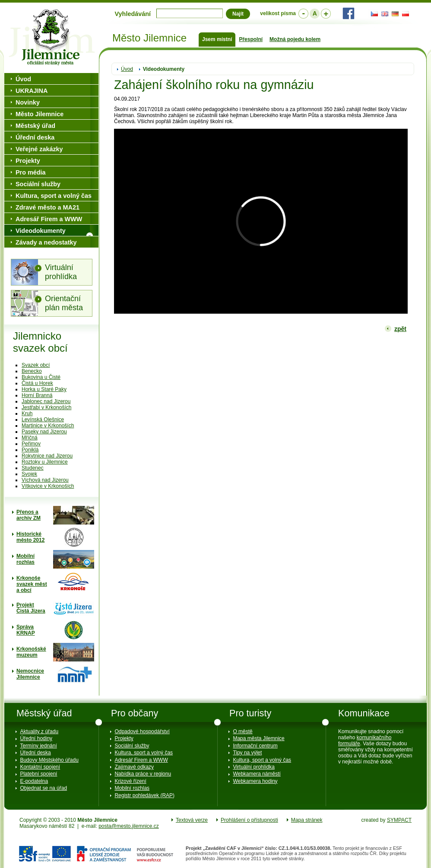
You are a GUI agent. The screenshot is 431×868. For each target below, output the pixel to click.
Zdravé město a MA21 (48, 207)
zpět (400, 329)
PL (404, 14)
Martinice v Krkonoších (48, 426)
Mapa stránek (307, 820)
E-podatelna (34, 781)
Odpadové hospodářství (142, 731)
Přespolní (251, 39)
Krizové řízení (130, 781)
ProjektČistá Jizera (31, 608)
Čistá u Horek (37, 383)
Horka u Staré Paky (44, 389)
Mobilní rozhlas (25, 559)
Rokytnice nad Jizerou (47, 456)
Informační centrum (255, 746)
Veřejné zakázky (39, 149)
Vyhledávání (133, 14)
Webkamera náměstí (257, 774)
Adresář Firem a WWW (49, 219)
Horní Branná (37, 395)
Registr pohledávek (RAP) (144, 795)
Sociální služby (38, 184)
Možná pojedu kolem (295, 39)
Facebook (349, 13)
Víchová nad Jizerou (45, 480)
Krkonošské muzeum (31, 652)
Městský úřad (35, 126)
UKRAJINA (32, 91)
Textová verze (192, 820)
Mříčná (30, 438)
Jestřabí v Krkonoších (46, 407)
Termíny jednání (38, 746)
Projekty (28, 161)
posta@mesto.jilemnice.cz (129, 826)
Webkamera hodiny (255, 781)
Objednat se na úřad (43, 788)
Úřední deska (35, 137)
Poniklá (30, 450)
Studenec (33, 468)
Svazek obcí (36, 365)
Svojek (29, 474)
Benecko (32, 371)
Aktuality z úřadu (39, 731)
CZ (373, 14)
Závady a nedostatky (46, 242)
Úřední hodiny (36, 738)
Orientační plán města (64, 303)
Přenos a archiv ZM (29, 515)
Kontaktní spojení (40, 767)
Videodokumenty (164, 69)
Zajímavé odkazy (134, 767)
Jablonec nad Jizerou (46, 401)
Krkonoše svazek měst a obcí (32, 584)
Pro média (31, 172)
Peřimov (31, 444)
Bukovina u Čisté (41, 377)
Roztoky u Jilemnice (45, 462)
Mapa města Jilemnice (258, 738)
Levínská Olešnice (43, 420)
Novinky (28, 102)
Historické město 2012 (30, 537)
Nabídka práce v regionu (143, 774)
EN (383, 14)
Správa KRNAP (26, 630)
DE (394, 14)
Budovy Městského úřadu (49, 760)
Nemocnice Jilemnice (30, 674)
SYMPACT (399, 820)
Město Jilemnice (52, 38)
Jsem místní (217, 39)
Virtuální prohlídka (61, 272)
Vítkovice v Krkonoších (48, 486)
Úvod (127, 69)
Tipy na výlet (247, 753)
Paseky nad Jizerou (44, 432)
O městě (242, 731)
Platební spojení (38, 774)
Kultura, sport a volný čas (54, 196)
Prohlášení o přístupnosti (249, 820)
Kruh (27, 413)
